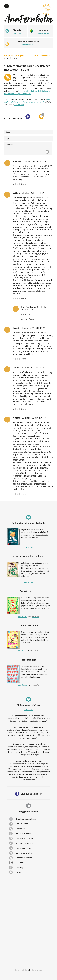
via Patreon (19, 105)
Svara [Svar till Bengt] (23, 359)
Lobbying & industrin (24, 838)
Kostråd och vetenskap (25, 843)
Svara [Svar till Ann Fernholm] (32, 319)
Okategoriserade (22, 56)
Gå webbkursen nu (29, 45)
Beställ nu (17, 33)
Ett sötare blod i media (41, 56)
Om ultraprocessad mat (26, 819)
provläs (35, 616)
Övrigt (18, 872)
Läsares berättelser (24, 853)
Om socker (9, 56)
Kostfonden (21, 862)
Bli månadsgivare (43, 33)
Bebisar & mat (22, 824)
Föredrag (20, 867)
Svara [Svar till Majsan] (23, 494)
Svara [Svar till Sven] (23, 298)
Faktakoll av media (23, 833)
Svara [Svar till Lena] (23, 409)
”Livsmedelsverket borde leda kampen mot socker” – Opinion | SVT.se (28, 92)
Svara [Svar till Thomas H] (23, 184)
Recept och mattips (24, 858)
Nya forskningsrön (23, 848)
